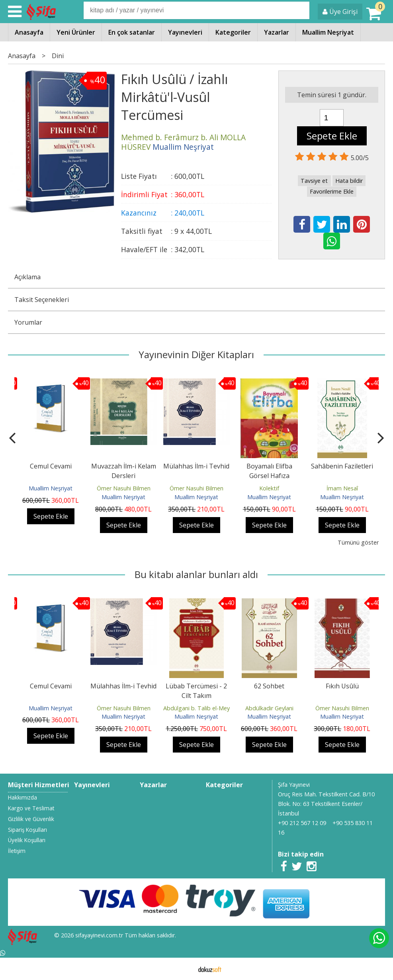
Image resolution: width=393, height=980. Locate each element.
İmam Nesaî (342, 488)
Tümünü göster (358, 542)
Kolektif (269, 488)
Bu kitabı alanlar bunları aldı (196, 574)
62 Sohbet (269, 686)
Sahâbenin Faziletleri (342, 466)
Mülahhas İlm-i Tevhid (196, 466)
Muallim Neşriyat (51, 488)
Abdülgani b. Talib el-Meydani (202, 708)
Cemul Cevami (51, 466)
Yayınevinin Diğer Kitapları (196, 354)
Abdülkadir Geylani (269, 708)
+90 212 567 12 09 (302, 823)
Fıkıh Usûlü (342, 686)
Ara (303, 10)
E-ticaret (184, 969)
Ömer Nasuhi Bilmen (124, 488)
